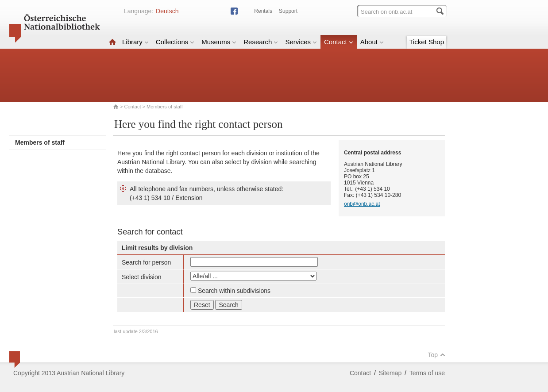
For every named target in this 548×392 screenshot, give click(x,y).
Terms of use (427, 373)
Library (135, 42)
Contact (339, 42)
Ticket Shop (426, 42)
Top (436, 355)
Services (301, 42)
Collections (175, 42)
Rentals (263, 11)
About (372, 42)
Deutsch (167, 11)
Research (261, 42)
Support (288, 11)
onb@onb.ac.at (362, 204)
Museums (219, 42)
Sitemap (390, 373)
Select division (142, 277)
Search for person (146, 262)
